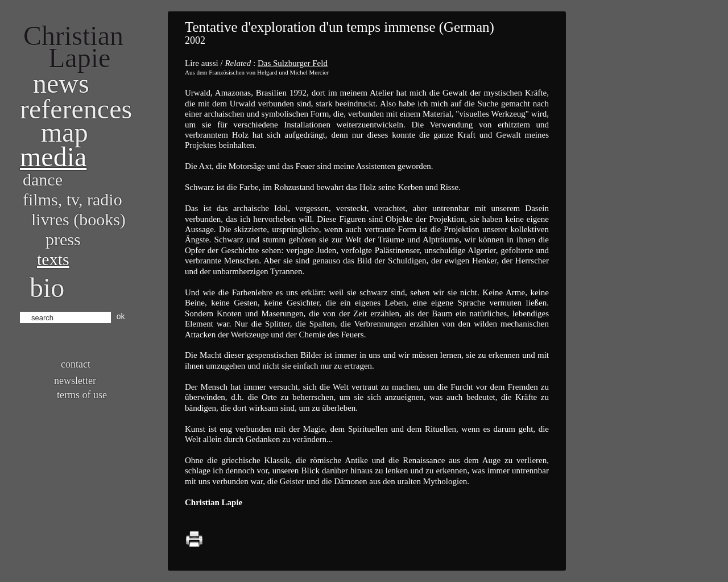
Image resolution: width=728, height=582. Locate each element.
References (76, 109)
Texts (53, 259)
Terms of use (82, 395)
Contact (76, 364)
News (61, 83)
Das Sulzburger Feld (293, 63)
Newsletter (75, 381)
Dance (43, 179)
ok (121, 316)
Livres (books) (78, 219)
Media (53, 157)
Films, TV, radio (73, 199)
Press (63, 239)
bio (47, 288)
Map (65, 132)
